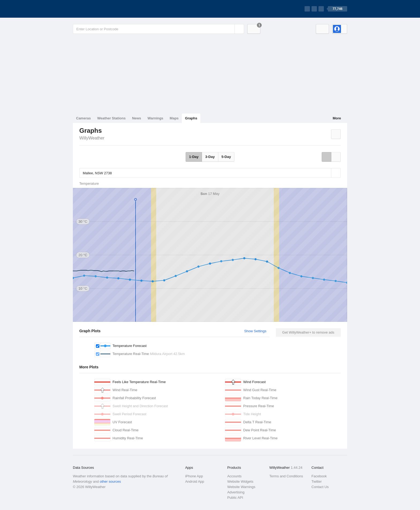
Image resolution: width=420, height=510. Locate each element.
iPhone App (194, 476)
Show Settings (255, 331)
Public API (235, 498)
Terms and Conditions (286, 476)
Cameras (83, 118)
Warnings (155, 118)
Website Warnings (241, 487)
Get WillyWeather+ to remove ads (308, 332)
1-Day (194, 157)
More (337, 118)
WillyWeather (92, 138)
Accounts (234, 476)
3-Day (210, 157)
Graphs (191, 118)
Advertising (236, 492)
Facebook (319, 476)
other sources (110, 481)
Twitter (317, 481)
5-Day (226, 157)
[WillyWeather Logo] (98, 9)
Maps (174, 118)
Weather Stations (111, 118)
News (137, 118)
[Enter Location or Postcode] (158, 29)
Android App (195, 481)
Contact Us (320, 487)
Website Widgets (240, 481)
